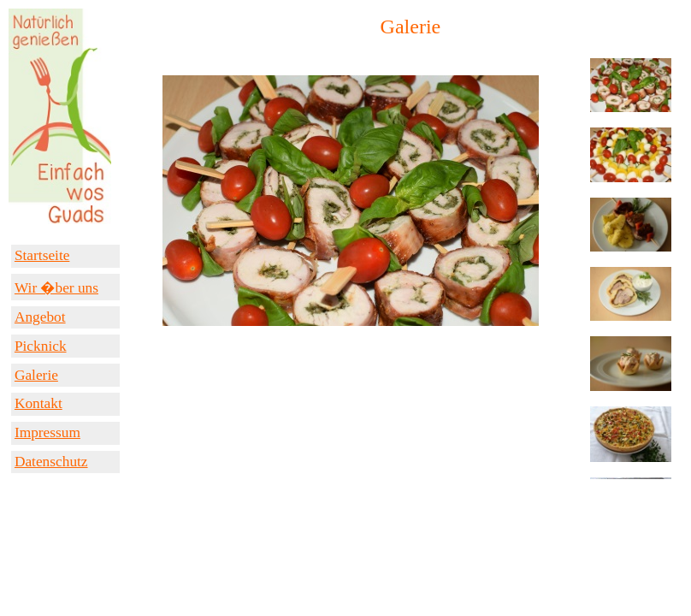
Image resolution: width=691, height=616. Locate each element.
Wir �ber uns (56, 288)
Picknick (41, 346)
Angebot (40, 317)
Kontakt (38, 403)
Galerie (36, 375)
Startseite (42, 255)
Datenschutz (51, 462)
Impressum (47, 432)
